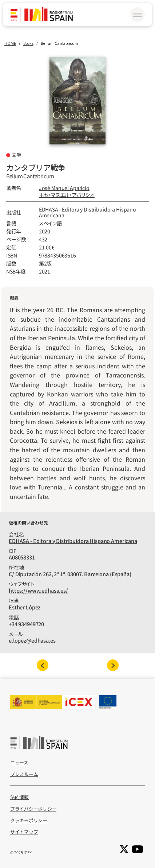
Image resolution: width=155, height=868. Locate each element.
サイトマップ (24, 832)
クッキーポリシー (29, 820)
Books (28, 43)
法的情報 (19, 797)
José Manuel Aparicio (64, 188)
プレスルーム (24, 774)
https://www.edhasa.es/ (38, 590)
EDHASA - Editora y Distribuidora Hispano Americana (88, 212)
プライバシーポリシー (33, 809)
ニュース (19, 762)
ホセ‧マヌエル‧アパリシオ (67, 195)
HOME (10, 43)
